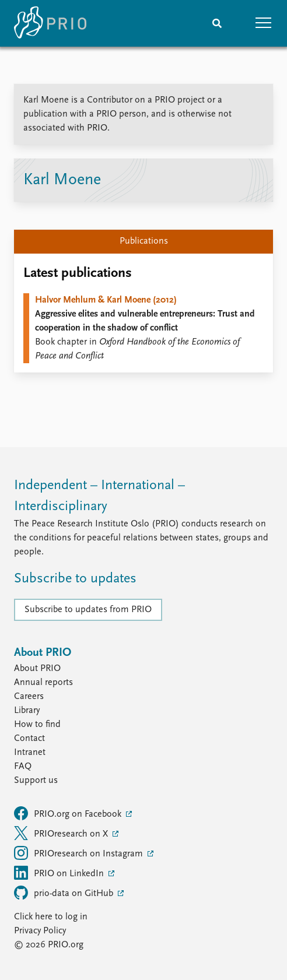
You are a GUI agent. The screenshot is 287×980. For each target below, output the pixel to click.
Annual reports (43, 683)
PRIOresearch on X (62, 833)
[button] (264, 23)
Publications (144, 241)
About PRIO (37, 669)
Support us (36, 781)
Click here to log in (51, 917)
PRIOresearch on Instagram (80, 853)
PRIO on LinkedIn (60, 873)
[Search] (217, 23)
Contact (29, 739)
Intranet (30, 753)
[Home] (50, 23)
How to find (37, 725)
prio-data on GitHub (65, 893)
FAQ (23, 767)
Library (27, 711)
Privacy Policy (40, 931)
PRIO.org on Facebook (69, 813)
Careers (29, 697)
